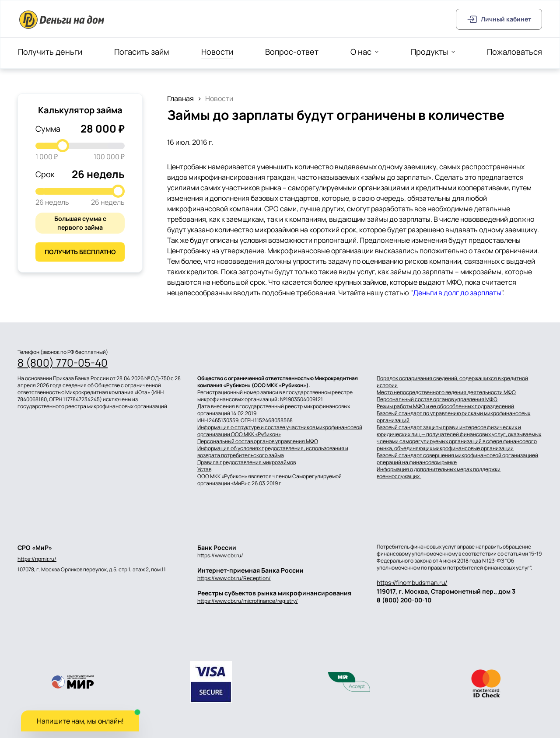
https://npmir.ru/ (37, 559)
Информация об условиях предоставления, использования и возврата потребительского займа (273, 452)
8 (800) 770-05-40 (63, 363)
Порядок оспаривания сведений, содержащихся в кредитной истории (452, 382)
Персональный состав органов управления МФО (258, 441)
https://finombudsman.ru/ (412, 582)
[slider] (63, 146)
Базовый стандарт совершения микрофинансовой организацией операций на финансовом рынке (457, 459)
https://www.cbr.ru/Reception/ (234, 578)
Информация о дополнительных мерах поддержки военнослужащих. (439, 473)
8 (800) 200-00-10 (404, 600)
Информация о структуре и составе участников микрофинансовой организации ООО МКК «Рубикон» (280, 431)
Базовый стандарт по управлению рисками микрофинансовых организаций (453, 417)
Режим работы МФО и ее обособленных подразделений (445, 406)
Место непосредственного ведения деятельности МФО (446, 392)
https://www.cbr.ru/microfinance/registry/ (248, 601)
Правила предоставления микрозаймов (247, 462)
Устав (204, 469)
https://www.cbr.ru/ (220, 555)
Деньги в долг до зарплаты (457, 293)
